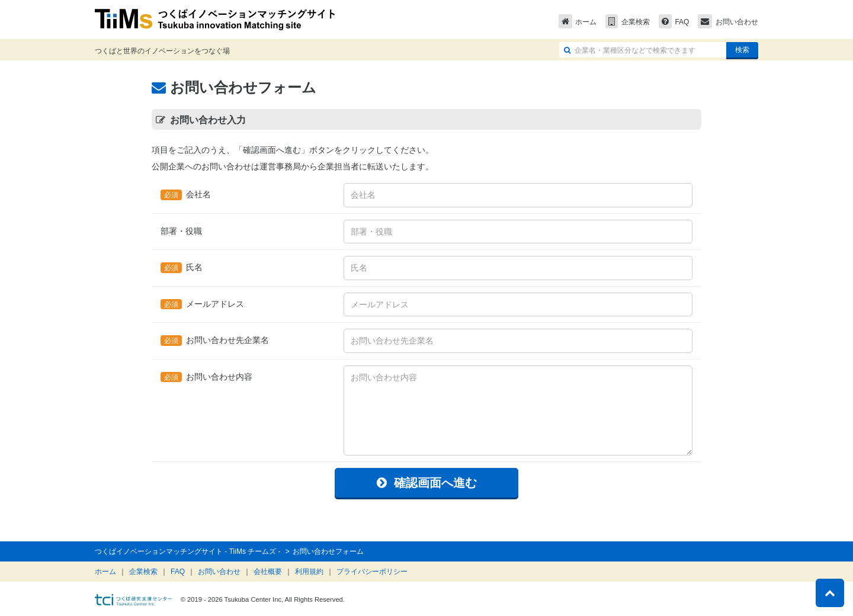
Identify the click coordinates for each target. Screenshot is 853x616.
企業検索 (628, 22)
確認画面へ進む (426, 483)
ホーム (578, 22)
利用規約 (309, 572)
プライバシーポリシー (372, 572)
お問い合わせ (728, 22)
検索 (742, 50)
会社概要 (268, 572)
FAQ (674, 22)
